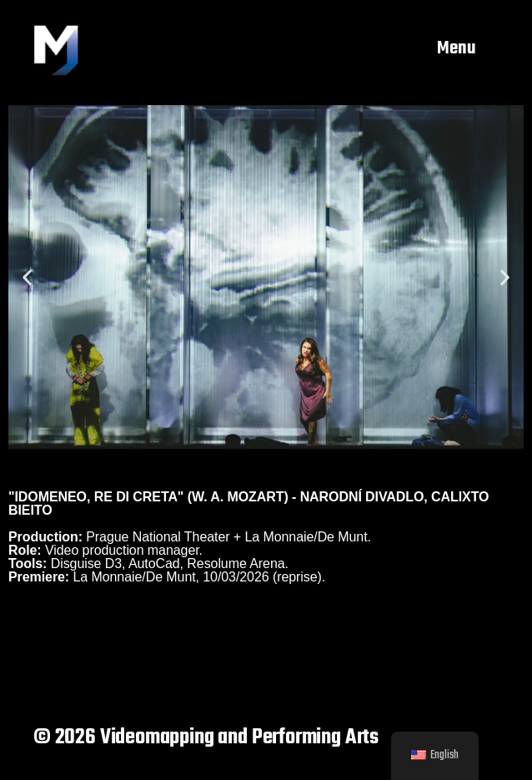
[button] (27, 277)
